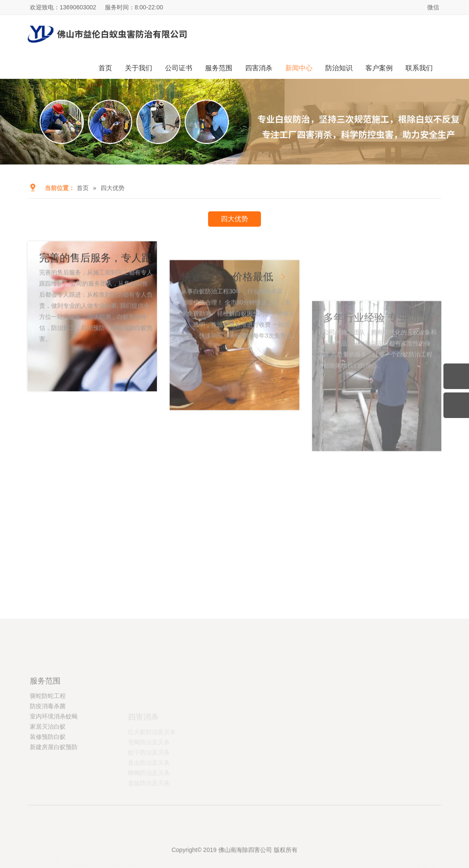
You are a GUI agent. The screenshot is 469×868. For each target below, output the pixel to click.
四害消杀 (259, 68)
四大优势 (113, 188)
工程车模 (48, 847)
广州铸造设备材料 (126, 847)
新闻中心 (299, 68)
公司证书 (179, 68)
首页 (105, 68)
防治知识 (339, 68)
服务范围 (219, 68)
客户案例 (379, 68)
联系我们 (419, 68)
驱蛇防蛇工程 (48, 736)
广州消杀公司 (81, 847)
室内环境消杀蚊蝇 (54, 756)
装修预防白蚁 (48, 777)
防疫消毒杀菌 (48, 746)
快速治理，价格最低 (229, 329)
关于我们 (139, 68)
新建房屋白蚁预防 (54, 787)
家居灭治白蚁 (48, 767)
